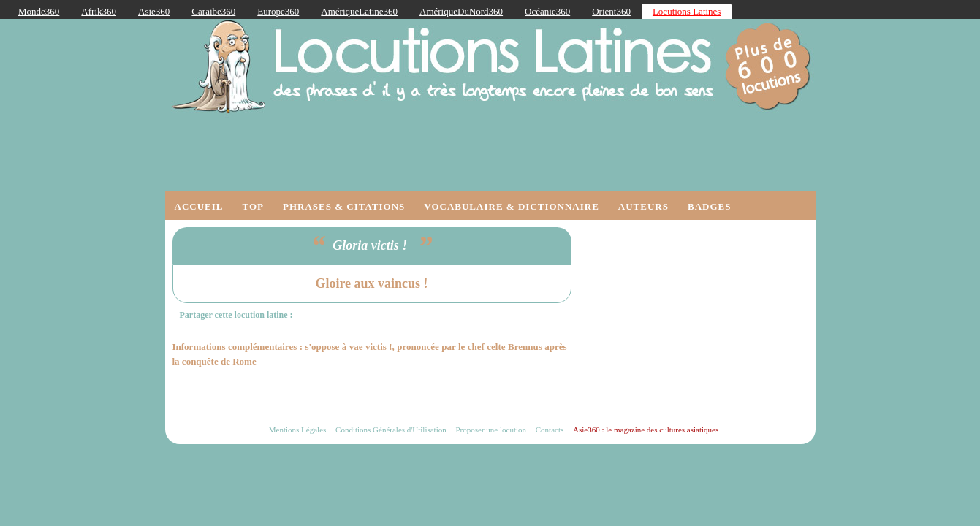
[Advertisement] (699, 319)
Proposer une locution (491, 430)
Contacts (550, 430)
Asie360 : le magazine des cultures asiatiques (646, 430)
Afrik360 (99, 11)
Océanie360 (547, 11)
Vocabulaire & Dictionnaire (512, 206)
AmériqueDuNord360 (461, 11)
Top (253, 206)
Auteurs (643, 206)
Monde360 (39, 11)
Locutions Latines (687, 11)
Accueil (199, 206)
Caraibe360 (213, 11)
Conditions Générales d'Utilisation (391, 430)
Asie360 (154, 11)
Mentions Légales (298, 430)
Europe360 (278, 11)
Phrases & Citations (344, 206)
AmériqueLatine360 (359, 11)
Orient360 (611, 11)
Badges (709, 206)
